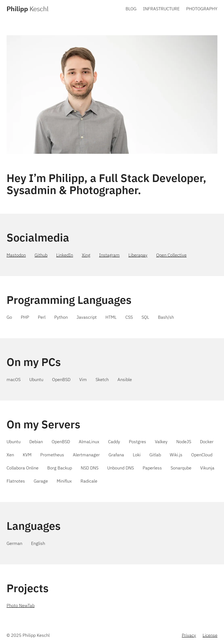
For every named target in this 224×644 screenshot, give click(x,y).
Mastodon (16, 255)
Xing (86, 255)
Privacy (189, 635)
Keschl (28, 9)
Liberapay (138, 255)
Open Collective (171, 255)
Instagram (109, 255)
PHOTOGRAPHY (202, 9)
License (210, 635)
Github (41, 255)
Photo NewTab (21, 605)
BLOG (131, 9)
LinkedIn (65, 255)
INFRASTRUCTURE (161, 9)
